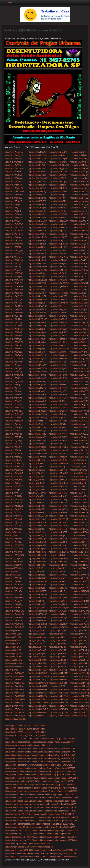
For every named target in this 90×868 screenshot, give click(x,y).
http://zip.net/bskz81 (58, 555)
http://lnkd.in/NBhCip (13, 372)
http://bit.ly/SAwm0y (79, 477)
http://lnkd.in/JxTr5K (58, 578)
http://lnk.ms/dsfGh (36, 716)
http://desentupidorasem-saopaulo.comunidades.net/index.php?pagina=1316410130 (41, 821)
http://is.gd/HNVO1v (37, 568)
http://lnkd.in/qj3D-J (57, 418)
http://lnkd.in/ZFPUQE (38, 319)
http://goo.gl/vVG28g (37, 657)
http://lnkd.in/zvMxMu (14, 477)
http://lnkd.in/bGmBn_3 (14, 621)
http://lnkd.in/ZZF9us (13, 404)
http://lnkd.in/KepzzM (79, 368)
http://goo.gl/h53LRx (58, 644)
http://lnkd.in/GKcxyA (37, 241)
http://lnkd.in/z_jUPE (58, 332)
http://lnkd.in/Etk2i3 (78, 342)
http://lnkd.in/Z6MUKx (14, 421)
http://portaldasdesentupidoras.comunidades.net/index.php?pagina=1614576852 (40, 755)
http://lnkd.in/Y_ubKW (79, 349)
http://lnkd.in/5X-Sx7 (13, 257)
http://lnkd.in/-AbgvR (37, 375)
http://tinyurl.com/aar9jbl (59, 716)
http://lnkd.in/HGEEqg (38, 280)
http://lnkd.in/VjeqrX (37, 532)
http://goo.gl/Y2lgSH (37, 653)
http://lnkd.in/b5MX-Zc (80, 683)
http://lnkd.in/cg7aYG (58, 237)
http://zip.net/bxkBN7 (37, 558)
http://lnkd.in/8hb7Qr (37, 431)
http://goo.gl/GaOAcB (79, 653)
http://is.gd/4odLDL (13, 572)
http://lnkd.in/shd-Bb (79, 414)
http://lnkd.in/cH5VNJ (37, 152)
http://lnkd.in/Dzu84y (13, 450)
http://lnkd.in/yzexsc (37, 172)
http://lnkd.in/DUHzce (58, 372)
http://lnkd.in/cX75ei (79, 280)
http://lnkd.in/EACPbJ (58, 483)
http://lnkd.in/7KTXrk (13, 444)
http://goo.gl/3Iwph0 (79, 647)
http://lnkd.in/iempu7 (37, 378)
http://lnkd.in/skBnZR (79, 513)
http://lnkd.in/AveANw (37, 372)
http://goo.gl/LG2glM (13, 634)
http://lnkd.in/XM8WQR (80, 355)
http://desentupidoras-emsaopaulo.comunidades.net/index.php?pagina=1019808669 (41, 817)
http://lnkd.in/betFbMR (59, 683)
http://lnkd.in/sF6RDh (37, 309)
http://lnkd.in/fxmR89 (79, 168)
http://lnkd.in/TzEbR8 (58, 214)
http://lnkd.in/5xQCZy (58, 480)
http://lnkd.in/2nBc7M (79, 250)
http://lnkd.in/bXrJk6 (79, 604)
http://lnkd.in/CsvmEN (58, 447)
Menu (10, 2)
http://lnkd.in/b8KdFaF (14, 627)
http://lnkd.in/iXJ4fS (13, 513)
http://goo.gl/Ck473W (37, 647)
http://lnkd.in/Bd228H (79, 450)
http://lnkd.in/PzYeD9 (79, 198)
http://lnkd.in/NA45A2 (14, 473)
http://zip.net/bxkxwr (37, 460)
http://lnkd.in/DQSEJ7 (14, 486)
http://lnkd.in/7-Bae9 (13, 201)
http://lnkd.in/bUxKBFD (38, 712)
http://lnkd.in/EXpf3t (13, 401)
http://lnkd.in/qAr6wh (13, 398)
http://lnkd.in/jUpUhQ (58, 234)
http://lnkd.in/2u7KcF (13, 539)
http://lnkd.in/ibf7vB (36, 168)
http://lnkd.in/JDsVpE (58, 326)
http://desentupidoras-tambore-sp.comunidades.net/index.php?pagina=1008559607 (41, 785)
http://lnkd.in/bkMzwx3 (59, 680)
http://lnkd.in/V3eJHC (79, 578)
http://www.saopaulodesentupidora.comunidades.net (27, 844)
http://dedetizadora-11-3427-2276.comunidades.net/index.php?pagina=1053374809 (41, 840)
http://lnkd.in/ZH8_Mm (38, 270)
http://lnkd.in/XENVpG (59, 257)
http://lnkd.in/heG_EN (14, 155)
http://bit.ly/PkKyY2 (78, 460)
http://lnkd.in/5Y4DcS (79, 306)
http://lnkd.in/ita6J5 (13, 172)
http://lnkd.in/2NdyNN (79, 300)
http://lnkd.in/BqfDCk (58, 378)
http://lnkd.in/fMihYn (58, 414)
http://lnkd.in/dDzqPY (58, 339)
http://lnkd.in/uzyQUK (37, 254)
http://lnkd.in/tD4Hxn (37, 322)
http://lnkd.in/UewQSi (58, 152)
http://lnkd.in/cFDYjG (37, 381)
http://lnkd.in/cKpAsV (79, 201)
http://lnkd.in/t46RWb (79, 457)
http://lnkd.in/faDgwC (14, 277)
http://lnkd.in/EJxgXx (37, 218)
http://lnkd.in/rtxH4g (13, 237)
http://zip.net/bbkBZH (37, 565)
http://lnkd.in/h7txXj (78, 581)
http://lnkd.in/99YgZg (58, 182)
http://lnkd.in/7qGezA (79, 224)
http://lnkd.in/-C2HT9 (13, 283)
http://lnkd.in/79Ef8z (13, 247)
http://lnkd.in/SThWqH (59, 375)
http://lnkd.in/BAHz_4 (14, 162)
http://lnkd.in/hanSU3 (37, 214)
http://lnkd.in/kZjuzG (79, 424)
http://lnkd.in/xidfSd (36, 316)
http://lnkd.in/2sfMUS (14, 260)
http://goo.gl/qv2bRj (37, 631)
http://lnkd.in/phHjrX (13, 198)
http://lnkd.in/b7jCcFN (58, 709)
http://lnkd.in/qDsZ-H (79, 552)
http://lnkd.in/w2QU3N (80, 244)
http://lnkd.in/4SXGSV (38, 581)
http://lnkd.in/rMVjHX (13, 385)
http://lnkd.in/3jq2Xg (13, 322)
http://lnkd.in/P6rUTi (58, 198)
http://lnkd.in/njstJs (13, 581)
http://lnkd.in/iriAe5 (36, 529)
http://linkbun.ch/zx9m (14, 667)
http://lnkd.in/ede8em (58, 539)
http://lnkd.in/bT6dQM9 (59, 608)
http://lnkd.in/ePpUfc (13, 552)
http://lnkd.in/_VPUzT (14, 381)
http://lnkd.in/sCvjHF (13, 595)
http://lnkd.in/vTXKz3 (13, 608)
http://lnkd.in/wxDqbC (79, 303)
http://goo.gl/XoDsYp (58, 565)
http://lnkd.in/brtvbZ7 (79, 712)
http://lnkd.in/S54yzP (58, 388)
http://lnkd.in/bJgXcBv (58, 712)
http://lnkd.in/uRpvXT (14, 205)
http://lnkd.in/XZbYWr (79, 539)
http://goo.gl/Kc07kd (58, 647)
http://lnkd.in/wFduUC (79, 254)
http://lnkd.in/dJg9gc (79, 273)
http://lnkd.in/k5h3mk (37, 522)
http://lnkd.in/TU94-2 (79, 155)
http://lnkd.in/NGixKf (58, 290)
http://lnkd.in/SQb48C (58, 598)
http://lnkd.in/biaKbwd (37, 611)
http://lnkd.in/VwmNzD (38, 178)
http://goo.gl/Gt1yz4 (37, 634)
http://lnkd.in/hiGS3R (37, 578)
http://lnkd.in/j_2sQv (13, 440)
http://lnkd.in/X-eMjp (37, 290)
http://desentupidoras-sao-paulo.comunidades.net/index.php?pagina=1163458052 (40, 811)
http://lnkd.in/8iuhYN (13, 218)
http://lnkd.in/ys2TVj (13, 175)
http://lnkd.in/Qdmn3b (14, 188)
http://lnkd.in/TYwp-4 (13, 178)
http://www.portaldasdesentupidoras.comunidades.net (28, 745)
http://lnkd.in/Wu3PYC (38, 345)
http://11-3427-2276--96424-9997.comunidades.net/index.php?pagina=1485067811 (41, 739)
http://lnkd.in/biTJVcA (37, 617)
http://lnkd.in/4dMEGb (79, 532)
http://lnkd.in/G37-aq (13, 316)
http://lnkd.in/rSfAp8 (58, 178)
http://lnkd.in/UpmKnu (14, 152)
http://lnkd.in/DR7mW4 (59, 165)
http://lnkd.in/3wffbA (13, 319)
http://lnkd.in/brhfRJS (79, 699)
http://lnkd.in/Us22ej (13, 542)
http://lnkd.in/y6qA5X (37, 545)
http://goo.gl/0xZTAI (37, 644)
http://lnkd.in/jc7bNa (13, 496)
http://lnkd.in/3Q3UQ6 (14, 293)
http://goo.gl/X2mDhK (14, 568)
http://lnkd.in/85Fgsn (79, 182)
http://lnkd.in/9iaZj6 (36, 444)
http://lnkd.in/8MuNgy (37, 155)
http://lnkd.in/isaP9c (37, 195)
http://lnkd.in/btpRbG (58, 513)
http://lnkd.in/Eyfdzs (57, 306)
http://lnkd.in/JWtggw (14, 250)
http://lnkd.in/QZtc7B (58, 486)
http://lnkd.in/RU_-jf (79, 211)
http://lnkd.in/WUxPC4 (14, 555)
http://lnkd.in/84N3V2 (37, 277)
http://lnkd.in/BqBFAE (37, 385)
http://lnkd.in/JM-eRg (58, 270)
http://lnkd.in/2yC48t (13, 578)
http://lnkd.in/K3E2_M (58, 519)
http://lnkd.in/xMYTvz (37, 388)
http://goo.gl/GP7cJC (58, 667)
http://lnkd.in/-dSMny (58, 440)
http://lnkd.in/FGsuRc (58, 359)
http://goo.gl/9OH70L (58, 663)
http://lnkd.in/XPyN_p (14, 604)
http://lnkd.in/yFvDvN (58, 352)
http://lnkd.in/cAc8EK (79, 549)
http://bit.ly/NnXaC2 (78, 470)
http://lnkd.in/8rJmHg (13, 499)
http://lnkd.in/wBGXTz (79, 506)
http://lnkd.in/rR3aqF (37, 440)
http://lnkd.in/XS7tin (57, 401)
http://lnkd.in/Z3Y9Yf (13, 447)
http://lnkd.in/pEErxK (13, 165)
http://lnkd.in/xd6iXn (58, 427)
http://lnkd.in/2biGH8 (13, 185)
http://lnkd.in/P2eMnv (14, 437)
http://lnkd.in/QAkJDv (58, 227)
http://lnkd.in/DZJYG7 (14, 342)
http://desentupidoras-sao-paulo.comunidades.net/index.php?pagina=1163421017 (40, 801)
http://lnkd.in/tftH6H (78, 267)
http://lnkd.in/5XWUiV (58, 549)
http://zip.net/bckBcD (13, 562)
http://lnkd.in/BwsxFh (58, 411)
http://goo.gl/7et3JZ (13, 637)
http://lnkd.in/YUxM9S (58, 450)
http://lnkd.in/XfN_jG (13, 493)
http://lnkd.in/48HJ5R (79, 345)
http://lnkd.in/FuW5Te (79, 162)
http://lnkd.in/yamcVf (37, 244)
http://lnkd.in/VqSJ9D (37, 591)
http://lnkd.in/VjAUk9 (58, 604)
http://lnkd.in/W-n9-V (37, 293)
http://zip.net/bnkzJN (37, 555)
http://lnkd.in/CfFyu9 (58, 368)
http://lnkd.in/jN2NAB (58, 319)
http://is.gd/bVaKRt (57, 568)
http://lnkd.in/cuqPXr (13, 558)
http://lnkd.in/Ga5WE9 (59, 463)
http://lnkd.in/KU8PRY (79, 185)
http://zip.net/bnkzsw (37, 552)
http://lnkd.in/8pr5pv (37, 349)
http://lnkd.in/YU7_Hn (14, 300)
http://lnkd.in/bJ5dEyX (58, 627)
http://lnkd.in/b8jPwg (37, 326)
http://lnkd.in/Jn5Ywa (14, 355)
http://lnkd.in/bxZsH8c (58, 693)
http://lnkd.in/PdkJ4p (37, 198)
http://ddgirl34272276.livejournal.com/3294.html (25, 735)
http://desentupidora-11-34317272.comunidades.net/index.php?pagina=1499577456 (41, 798)
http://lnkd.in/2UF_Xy (79, 444)
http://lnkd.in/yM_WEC (38, 526)
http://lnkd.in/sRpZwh (37, 542)
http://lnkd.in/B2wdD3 (79, 227)
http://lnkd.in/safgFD (58, 263)
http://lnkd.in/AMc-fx (58, 477)
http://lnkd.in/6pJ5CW (58, 244)
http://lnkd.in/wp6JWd (14, 375)
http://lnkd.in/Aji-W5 (57, 454)
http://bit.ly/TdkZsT (36, 467)
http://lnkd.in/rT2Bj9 (78, 545)
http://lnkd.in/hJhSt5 (13, 339)
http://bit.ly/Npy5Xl (78, 483)
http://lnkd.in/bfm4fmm (38, 667)
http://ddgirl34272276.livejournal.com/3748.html (25, 726)
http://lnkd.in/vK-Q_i (79, 277)
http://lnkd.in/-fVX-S (13, 211)
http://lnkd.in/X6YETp (79, 257)
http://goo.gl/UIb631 (79, 631)
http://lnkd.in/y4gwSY (37, 437)
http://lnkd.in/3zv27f (78, 260)
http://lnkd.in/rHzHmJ (79, 529)
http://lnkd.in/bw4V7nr (14, 706)
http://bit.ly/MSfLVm (78, 473)
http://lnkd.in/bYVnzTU (80, 673)
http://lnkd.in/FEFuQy (37, 221)
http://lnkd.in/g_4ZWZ (79, 598)
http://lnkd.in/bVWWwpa (39, 676)
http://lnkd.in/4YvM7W (79, 558)
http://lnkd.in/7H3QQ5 (38, 191)
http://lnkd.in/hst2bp (37, 588)
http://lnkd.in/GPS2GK (38, 286)
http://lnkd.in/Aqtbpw (37, 332)
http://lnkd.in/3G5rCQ (79, 421)
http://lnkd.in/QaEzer (13, 378)
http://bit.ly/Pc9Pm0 (37, 463)
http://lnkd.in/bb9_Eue (79, 709)
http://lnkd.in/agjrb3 (57, 224)
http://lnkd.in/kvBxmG (37, 300)
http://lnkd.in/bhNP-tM (58, 703)
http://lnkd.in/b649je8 (79, 716)
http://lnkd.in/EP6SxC (79, 375)
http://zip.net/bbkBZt (79, 562)
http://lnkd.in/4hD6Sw (37, 408)
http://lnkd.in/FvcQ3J (37, 604)
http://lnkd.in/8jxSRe (58, 231)
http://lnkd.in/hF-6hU (13, 303)
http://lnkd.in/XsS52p (79, 388)
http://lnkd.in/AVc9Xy (37, 234)
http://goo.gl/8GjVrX (13, 644)
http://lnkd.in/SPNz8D (14, 326)
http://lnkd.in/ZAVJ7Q (79, 159)
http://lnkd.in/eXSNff (58, 522)
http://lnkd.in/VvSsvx (79, 329)
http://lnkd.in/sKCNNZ (79, 601)
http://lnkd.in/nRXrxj (79, 585)
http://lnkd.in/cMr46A (58, 260)
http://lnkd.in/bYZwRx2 (38, 699)
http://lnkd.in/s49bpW (14, 408)
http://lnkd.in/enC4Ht (58, 542)
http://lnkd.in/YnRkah (58, 342)
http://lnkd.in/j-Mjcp (13, 270)
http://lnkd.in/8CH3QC (59, 395)
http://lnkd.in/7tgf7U (57, 241)
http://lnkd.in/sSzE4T (58, 172)
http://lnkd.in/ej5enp (13, 214)
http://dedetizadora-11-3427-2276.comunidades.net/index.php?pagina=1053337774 (41, 834)
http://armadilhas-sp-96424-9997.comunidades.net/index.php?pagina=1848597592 (41, 853)
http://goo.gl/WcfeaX (79, 640)
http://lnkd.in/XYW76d (79, 411)
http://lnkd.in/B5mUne (79, 372)
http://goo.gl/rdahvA (57, 657)
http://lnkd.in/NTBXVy (37, 368)
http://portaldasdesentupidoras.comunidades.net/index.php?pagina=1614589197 (40, 758)
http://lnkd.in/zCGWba (59, 408)
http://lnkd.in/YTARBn (14, 195)
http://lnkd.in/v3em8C (14, 414)
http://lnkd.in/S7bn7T (79, 398)
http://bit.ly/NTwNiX (36, 470)
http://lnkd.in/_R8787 (58, 532)
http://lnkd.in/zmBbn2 (58, 313)
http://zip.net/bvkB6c (79, 565)
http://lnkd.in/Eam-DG (38, 595)
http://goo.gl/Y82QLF (79, 568)
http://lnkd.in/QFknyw (58, 322)
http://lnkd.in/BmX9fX (37, 260)
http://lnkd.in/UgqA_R (37, 306)
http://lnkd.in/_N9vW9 (58, 286)
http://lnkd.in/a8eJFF (13, 309)
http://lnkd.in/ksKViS (58, 254)
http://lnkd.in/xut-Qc (78, 332)
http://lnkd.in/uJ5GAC (37, 395)
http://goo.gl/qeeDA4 (13, 663)
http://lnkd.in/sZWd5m (14, 598)
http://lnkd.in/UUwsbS (38, 454)
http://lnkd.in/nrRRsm (37, 175)
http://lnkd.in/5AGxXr (79, 555)
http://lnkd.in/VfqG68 (37, 447)
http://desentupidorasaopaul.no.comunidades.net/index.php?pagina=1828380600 (40, 771)
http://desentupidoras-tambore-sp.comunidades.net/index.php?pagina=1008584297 (41, 791)
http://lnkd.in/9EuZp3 (79, 214)
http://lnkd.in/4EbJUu (14, 168)
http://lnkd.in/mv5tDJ (58, 280)
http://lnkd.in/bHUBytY (59, 699)
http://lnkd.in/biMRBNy (59, 624)
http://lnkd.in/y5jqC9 (79, 309)
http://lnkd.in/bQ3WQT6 (15, 696)
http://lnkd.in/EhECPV (14, 254)
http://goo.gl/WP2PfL (79, 644)
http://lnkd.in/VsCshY (14, 296)
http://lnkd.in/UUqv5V (37, 365)
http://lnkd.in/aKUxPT (14, 280)
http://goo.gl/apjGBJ (13, 653)
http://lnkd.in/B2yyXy (37, 427)
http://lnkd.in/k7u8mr (79, 208)
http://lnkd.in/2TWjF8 (58, 159)
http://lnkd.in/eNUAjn (37, 273)
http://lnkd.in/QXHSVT (14, 588)
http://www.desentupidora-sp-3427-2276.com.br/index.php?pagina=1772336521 (39, 781)
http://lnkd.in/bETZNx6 (59, 696)
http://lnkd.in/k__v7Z (58, 391)
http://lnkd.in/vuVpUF (79, 336)
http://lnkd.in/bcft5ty (57, 614)
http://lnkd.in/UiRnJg (58, 529)
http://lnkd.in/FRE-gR (37, 585)
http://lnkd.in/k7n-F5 (58, 581)
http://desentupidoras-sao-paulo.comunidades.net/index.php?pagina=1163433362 (40, 804)
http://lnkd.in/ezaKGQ (58, 221)
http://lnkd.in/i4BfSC (58, 211)
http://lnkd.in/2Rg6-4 (79, 365)
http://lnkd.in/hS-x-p (13, 267)
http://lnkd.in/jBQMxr (79, 339)
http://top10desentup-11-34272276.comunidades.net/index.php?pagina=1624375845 (41, 778)
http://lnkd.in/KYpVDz (37, 411)
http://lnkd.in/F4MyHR (58, 398)
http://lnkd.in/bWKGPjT (80, 693)
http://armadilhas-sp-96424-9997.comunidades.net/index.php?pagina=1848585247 (41, 850)
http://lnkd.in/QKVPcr (58, 175)
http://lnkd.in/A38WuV (79, 326)
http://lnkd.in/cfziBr (36, 421)
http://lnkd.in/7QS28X (14, 434)
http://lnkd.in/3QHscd (14, 506)
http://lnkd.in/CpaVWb (14, 545)
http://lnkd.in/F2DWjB (14, 273)
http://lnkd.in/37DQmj (79, 165)
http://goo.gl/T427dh (37, 182)
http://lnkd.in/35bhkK (58, 588)
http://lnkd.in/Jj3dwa (13, 336)
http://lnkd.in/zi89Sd (37, 247)
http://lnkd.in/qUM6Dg (14, 306)
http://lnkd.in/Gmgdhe (58, 355)
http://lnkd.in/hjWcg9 (79, 588)
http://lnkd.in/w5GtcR (14, 313)
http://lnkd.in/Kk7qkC (58, 467)
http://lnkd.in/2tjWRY (79, 391)
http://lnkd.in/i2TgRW (37, 201)
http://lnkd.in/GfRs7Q (58, 345)
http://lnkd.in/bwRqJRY (80, 617)
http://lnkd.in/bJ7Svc (13, 345)
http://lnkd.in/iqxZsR (79, 319)
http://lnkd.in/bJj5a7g (13, 703)
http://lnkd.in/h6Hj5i (57, 385)
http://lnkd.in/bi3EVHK (14, 683)
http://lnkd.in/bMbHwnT (38, 683)
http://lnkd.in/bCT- (12, 670)
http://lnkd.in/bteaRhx (14, 686)
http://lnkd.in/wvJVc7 (13, 221)
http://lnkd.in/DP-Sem (14, 234)
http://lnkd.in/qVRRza (79, 270)
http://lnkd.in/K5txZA (37, 342)
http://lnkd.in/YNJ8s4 (37, 424)
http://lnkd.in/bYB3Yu (37, 257)
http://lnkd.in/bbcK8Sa (14, 712)
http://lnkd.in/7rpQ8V (79, 454)
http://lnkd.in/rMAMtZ (37, 205)
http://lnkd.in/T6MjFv (79, 542)
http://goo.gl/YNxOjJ (79, 637)
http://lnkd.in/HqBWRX (59, 552)
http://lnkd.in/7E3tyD (13, 418)
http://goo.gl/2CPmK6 (79, 650)
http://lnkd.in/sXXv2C (14, 349)
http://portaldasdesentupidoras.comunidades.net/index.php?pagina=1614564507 (40, 752)
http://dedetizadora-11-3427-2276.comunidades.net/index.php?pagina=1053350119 (41, 830)
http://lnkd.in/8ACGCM (59, 283)
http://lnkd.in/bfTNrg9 (58, 617)
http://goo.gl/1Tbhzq (58, 653)
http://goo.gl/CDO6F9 (58, 660)
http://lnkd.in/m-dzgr (79, 316)
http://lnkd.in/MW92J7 (58, 558)
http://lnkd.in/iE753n (58, 365)
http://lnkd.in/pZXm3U (58, 381)
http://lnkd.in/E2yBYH (14, 601)
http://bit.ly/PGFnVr (78, 463)
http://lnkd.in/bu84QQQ (15, 716)
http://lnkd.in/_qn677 (13, 431)
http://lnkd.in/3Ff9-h (37, 352)
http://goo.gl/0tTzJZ (13, 640)
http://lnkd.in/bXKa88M (38, 703)
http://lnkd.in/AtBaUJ (79, 283)
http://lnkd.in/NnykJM (58, 162)
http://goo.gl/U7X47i (13, 631)
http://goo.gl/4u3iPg (37, 640)
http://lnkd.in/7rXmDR (14, 549)
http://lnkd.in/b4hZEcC (14, 617)
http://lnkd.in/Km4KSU (80, 313)
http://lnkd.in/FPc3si (58, 424)
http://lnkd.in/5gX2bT (37, 250)
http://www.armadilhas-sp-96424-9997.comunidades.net (29, 847)
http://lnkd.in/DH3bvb (58, 404)
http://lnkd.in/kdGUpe (37, 539)
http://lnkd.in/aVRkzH (79, 195)
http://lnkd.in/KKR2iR (58, 362)
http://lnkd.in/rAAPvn (37, 598)
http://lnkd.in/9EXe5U (58, 188)
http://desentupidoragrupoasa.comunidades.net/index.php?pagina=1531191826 (39, 824)
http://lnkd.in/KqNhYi (58, 506)
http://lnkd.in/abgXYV (79, 359)
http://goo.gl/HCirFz (57, 637)
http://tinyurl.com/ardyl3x (16, 719)
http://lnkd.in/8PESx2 (37, 283)
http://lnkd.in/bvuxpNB (14, 614)
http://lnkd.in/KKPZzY (14, 509)
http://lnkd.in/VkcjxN (79, 293)
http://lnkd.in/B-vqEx (13, 427)
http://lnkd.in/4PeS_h (58, 591)
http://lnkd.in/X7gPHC (58, 509)
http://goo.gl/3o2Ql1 (13, 650)
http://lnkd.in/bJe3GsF (59, 670)
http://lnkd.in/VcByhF (13, 368)
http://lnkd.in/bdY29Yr (79, 703)
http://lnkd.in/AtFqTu (13, 411)
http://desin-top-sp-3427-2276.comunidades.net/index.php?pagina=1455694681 (39, 814)
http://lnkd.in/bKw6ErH (80, 680)
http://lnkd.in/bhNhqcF (59, 676)
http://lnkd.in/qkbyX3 (79, 404)
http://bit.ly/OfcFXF (78, 467)
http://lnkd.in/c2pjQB (37, 398)
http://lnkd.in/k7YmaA (14, 362)
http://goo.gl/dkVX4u (79, 660)
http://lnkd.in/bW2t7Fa (80, 670)
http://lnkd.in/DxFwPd (14, 332)
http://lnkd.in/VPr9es (58, 434)
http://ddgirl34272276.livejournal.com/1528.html (25, 732)
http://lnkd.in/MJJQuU (79, 591)
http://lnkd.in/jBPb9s (79, 595)
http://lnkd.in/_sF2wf (37, 188)
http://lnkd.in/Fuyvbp (13, 365)
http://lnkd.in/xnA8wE (37, 401)
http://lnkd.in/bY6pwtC (38, 614)
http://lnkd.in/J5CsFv (37, 362)
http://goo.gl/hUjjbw (36, 608)
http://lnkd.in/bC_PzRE (38, 709)
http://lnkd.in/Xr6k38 (58, 336)
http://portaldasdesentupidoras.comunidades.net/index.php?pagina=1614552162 (40, 749)
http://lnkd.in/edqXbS (37, 434)
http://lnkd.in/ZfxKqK (79, 418)
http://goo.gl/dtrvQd (57, 631)
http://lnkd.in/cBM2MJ (14, 680)
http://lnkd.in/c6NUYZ (58, 585)
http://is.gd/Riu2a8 (36, 572)
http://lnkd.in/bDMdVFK (59, 706)
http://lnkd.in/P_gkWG (58, 168)
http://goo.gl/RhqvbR (37, 627)
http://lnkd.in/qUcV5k (13, 522)
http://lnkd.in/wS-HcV (37, 355)
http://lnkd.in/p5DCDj (37, 450)
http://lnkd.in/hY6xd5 (58, 421)
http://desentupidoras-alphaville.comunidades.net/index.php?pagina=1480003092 (40, 794)
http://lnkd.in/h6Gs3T (14, 483)
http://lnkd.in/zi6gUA (79, 263)
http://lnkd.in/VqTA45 (79, 401)
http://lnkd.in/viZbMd (37, 263)
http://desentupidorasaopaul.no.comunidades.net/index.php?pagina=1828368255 (40, 768)
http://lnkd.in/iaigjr (12, 490)
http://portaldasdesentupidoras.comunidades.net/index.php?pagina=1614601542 (40, 762)
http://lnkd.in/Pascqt (58, 545)
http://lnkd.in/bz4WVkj (79, 624)
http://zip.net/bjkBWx (13, 565)
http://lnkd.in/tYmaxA (58, 329)
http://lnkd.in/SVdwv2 (14, 231)
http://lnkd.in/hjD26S (13, 457)
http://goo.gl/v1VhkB (79, 663)
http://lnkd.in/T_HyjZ (37, 519)
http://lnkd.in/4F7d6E (58, 267)
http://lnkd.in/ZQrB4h (58, 309)
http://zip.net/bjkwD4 (13, 460)
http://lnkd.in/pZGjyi (13, 263)
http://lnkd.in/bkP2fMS (59, 673)
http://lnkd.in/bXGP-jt (37, 680)
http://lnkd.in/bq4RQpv (38, 670)
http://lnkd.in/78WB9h (58, 303)
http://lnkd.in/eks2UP (37, 329)
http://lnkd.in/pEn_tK (58, 496)
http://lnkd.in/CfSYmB (37, 414)
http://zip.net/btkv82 (13, 516)
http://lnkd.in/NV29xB (79, 427)
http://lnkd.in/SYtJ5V (58, 437)
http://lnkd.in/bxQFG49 (14, 611)
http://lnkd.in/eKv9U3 (58, 247)
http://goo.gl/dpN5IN (58, 634)
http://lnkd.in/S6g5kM (37, 549)
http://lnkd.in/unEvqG (37, 336)
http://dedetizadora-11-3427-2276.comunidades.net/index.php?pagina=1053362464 (41, 837)
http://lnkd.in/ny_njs (13, 388)
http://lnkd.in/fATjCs (78, 440)
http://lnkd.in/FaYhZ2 (37, 296)
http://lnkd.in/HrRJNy (58, 205)
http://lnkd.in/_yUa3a (37, 457)
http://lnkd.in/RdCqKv (37, 185)
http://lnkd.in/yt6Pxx (79, 152)
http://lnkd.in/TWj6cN (37, 339)
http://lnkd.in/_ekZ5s (58, 503)
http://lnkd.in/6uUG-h (79, 218)
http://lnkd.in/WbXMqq (38, 224)
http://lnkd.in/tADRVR (58, 526)
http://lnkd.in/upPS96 (58, 296)
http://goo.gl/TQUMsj (37, 663)
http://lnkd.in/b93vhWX (80, 696)
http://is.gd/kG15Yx (13, 575)
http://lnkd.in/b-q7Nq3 (37, 624)
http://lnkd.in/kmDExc (58, 201)
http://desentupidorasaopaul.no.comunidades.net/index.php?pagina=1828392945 (40, 775)
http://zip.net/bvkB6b (37, 562)
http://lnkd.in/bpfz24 (57, 185)
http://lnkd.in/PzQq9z (79, 247)
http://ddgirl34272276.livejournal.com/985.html (25, 729)
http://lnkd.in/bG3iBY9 (38, 673)
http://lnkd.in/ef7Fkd (58, 218)
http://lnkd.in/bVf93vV (79, 614)
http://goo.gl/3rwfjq (12, 647)
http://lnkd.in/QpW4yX (38, 267)
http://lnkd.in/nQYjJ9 (13, 208)
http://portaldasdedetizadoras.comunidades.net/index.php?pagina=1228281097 (39, 742)
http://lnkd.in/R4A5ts (13, 159)
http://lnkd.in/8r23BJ (79, 408)
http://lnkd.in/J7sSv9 (79, 191)
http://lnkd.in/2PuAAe (14, 286)
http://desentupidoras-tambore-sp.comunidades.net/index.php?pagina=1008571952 (41, 788)
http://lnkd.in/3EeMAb (79, 237)
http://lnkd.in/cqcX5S (37, 162)
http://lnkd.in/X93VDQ (38, 418)
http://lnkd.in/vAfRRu (58, 595)
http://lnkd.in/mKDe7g (38, 237)
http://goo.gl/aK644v (79, 634)
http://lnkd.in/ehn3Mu (58, 516)
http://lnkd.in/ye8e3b (37, 231)
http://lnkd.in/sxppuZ (79, 241)
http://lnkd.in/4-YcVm (14, 227)
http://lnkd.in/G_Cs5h (14, 585)
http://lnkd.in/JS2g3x (37, 208)
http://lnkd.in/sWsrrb (37, 211)
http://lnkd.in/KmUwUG (59, 349)
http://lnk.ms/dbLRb (57, 208)
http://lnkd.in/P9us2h (37, 391)
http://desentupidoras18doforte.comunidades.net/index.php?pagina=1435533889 (40, 827)
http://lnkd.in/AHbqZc (79, 447)
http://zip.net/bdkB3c (58, 562)
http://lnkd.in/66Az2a (13, 352)
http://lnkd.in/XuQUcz (14, 329)
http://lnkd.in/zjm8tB (79, 286)
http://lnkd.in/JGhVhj (79, 431)
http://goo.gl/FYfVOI (58, 640)
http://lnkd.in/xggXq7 (79, 172)
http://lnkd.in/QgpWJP (58, 457)
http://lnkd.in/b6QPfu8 (79, 627)
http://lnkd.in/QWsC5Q (14, 463)
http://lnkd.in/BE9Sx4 (79, 608)
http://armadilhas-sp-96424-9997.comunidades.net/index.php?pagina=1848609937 (41, 857)
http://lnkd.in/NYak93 (58, 575)
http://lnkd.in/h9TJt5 (79, 526)
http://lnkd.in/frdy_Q (57, 444)
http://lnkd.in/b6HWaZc (14, 676)
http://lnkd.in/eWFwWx (14, 191)
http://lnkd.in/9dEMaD (14, 480)
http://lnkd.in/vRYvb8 (79, 381)
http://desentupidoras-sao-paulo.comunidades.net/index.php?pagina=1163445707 (40, 808)
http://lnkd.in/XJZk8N (37, 165)
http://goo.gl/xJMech (37, 637)
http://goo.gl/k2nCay (13, 660)
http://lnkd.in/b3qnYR (14, 290)
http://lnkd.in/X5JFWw (79, 378)
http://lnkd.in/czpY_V (79, 205)
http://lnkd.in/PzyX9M (37, 159)
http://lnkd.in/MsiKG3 (14, 467)
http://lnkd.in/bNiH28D (38, 621)
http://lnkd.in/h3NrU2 (58, 490)
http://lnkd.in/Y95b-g (13, 182)
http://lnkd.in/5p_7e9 (13, 241)
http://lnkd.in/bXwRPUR (15, 699)
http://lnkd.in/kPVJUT (37, 601)
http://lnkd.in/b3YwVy (58, 499)
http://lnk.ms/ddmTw (79, 178)
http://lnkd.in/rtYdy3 (78, 352)
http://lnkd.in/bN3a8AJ (38, 696)
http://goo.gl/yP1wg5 (37, 650)
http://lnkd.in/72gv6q (58, 470)
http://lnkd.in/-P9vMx (13, 391)
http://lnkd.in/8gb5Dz (79, 231)
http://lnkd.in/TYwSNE (59, 293)
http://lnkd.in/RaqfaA (58, 195)
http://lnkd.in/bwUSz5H (59, 611)
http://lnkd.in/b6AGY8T (14, 673)
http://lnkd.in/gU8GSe (14, 470)
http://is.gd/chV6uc (57, 572)
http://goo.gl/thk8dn (78, 657)
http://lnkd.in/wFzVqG (14, 224)
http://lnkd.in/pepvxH (13, 424)
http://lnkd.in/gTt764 (58, 250)
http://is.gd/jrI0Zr (77, 572)
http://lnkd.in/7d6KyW (14, 244)
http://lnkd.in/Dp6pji (36, 575)
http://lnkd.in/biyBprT (37, 706)
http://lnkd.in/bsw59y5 (79, 706)
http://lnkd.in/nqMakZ (58, 601)
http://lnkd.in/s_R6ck (79, 296)
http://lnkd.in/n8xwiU (37, 227)
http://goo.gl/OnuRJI (58, 650)
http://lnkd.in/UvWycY (14, 359)
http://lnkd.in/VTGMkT (14, 503)
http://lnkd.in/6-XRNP (79, 362)
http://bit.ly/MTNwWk (79, 480)
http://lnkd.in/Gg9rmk (79, 322)
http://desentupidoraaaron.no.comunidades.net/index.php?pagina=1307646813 (39, 765)
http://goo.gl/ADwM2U (38, 660)
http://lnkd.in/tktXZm (13, 395)
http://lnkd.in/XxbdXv (58, 191)
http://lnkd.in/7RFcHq (37, 313)
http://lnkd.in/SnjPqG (58, 493)
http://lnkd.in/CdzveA (13, 526)
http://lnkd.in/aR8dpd (58, 155)
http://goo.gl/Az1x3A (13, 657)
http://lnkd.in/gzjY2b (37, 303)
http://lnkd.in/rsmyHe (58, 431)
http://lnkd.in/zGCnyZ (79, 234)
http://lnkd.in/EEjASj (58, 273)
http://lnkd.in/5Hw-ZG (58, 473)
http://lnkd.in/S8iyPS (37, 359)
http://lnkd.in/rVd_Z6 (79, 188)
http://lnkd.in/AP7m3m (80, 575)
